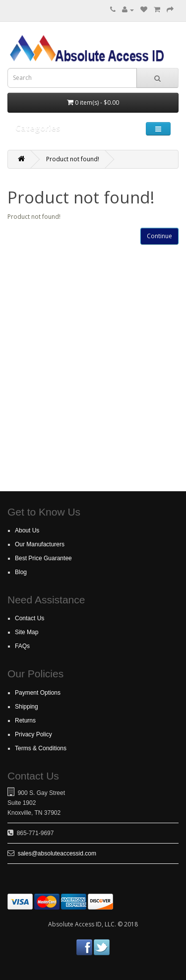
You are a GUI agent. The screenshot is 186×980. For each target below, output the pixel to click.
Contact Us (30, 618)
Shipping (27, 707)
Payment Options (38, 693)
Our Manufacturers (40, 544)
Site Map (27, 632)
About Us (27, 530)
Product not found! (73, 159)
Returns (25, 720)
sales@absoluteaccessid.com (57, 853)
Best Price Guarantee (43, 558)
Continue (159, 236)
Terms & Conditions (41, 748)
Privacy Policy (33, 734)
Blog (21, 572)
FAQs (22, 646)
